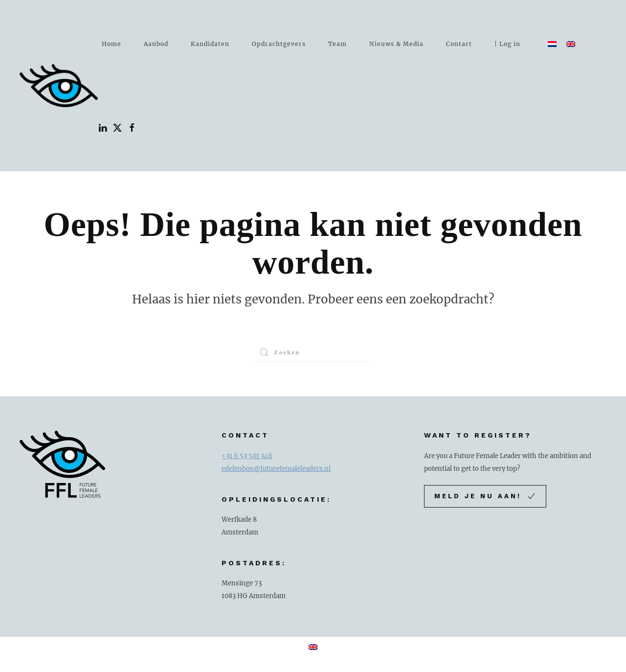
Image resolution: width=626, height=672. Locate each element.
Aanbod (156, 44)
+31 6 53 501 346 (247, 456)
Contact (459, 44)
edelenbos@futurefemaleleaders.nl (276, 469)
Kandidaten (210, 44)
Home (112, 44)
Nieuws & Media (396, 44)
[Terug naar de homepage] (59, 86)
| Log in (507, 44)
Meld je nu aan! (485, 496)
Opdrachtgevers (279, 44)
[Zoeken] (313, 352)
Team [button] (337, 44)
